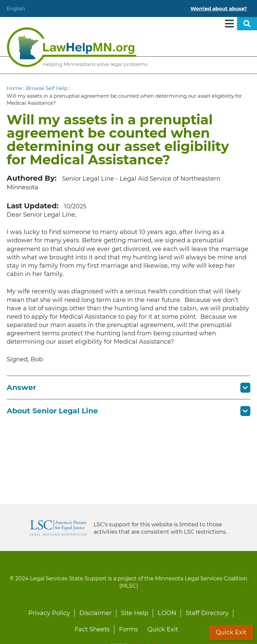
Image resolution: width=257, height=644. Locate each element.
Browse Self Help (47, 88)
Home (14, 88)
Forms (128, 629)
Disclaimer (95, 613)
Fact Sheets (92, 629)
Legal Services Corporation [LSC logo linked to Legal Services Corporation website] (58, 528)
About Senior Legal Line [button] (52, 411)
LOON (167, 613)
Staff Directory (207, 613)
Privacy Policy (49, 613)
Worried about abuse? (219, 8)
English (16, 8)
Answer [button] (21, 387)
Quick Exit (165, 629)
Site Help (135, 613)
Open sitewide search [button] (247, 24)
